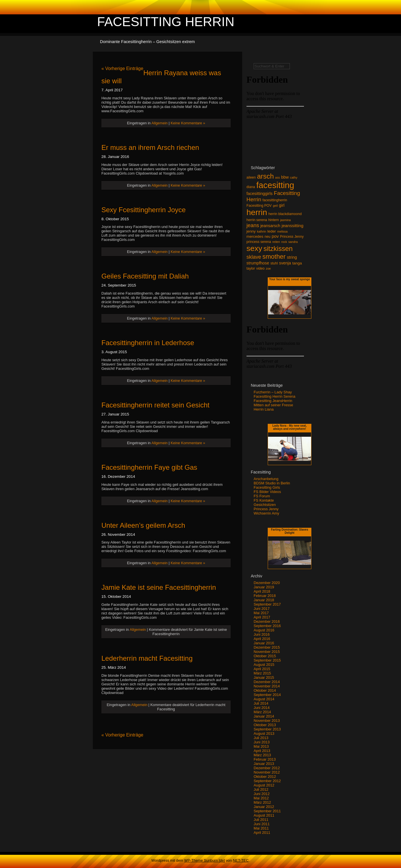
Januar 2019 (264, 587)
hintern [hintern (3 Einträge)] (274, 220)
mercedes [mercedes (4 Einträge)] (255, 236)
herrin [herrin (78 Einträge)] (257, 212)
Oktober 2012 (265, 777)
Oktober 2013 (265, 725)
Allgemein (159, 123)
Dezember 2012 (267, 768)
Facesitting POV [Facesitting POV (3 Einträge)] (259, 206)
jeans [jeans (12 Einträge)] (253, 225)
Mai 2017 (261, 613)
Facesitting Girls (267, 487)
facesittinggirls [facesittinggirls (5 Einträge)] (260, 194)
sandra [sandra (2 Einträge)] (293, 242)
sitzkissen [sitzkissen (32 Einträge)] (278, 249)
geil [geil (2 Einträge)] (275, 206)
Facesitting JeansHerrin (273, 401)
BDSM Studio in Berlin (272, 483)
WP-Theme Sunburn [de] (205, 860)
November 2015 (267, 652)
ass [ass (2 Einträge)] (278, 177)
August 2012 (264, 785)
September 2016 (267, 626)
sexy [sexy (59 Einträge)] (254, 248)
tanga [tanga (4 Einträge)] (297, 263)
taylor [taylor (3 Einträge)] (251, 268)
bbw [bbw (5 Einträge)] (285, 177)
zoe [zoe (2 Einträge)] (268, 268)
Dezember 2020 (267, 583)
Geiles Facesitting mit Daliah (145, 276)
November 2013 (267, 721)
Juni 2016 (262, 634)
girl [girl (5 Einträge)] (282, 205)
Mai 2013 (261, 746)
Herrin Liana (264, 409)
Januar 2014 (264, 716)
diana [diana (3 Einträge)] (251, 187)
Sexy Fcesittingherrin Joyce (143, 210)
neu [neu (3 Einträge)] (267, 237)
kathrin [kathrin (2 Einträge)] (261, 231)
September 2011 (267, 811)
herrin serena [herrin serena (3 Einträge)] (257, 220)
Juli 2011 (261, 820)
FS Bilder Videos (267, 492)
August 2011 (264, 815)
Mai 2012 (261, 798)
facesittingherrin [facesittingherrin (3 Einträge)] (275, 200)
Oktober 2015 (265, 656)
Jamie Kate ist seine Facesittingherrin (159, 587)
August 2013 (264, 733)
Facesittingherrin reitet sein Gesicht (155, 405)
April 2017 (262, 617)
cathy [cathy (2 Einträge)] (294, 177)
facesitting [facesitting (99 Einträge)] (275, 185)
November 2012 (267, 772)
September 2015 (267, 660)
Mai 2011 (261, 828)
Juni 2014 (262, 708)
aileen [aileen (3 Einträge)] (251, 177)
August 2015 (264, 665)
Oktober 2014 (265, 690)
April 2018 (262, 591)
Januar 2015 (264, 677)
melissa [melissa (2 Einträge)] (282, 231)
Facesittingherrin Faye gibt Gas (149, 467)
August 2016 (264, 630)
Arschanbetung (266, 479)
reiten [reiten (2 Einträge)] (276, 242)
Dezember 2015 (267, 647)
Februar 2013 (265, 759)
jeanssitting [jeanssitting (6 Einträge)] (292, 226)
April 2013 (262, 751)
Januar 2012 (264, 807)
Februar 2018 (265, 596)
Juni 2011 (262, 824)
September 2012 (267, 781)
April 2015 (262, 669)
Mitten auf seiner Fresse (273, 405)
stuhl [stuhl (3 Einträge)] (274, 263)
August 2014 (264, 699)
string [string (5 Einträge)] (292, 257)
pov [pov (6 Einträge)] (275, 236)
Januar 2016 (264, 643)
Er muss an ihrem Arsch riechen (150, 147)
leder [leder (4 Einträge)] (272, 231)
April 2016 (262, 639)
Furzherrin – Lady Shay (273, 392)
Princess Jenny (266, 509)
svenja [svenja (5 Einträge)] (285, 263)
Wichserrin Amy (266, 513)
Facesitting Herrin (166, 22)
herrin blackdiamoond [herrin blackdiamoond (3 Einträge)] (285, 214)
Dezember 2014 (267, 682)
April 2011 (262, 833)
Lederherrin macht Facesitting (147, 658)
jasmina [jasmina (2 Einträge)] (285, 220)
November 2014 (267, 686)
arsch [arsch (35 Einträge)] (265, 176)
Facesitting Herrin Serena (274, 396)
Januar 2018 (264, 600)
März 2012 (262, 802)
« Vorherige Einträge (122, 68)
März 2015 (262, 673)
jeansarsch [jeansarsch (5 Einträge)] (270, 226)
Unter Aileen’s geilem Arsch (143, 525)
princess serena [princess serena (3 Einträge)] (259, 242)
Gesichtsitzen (265, 505)
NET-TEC (241, 860)
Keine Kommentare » (188, 123)
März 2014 (262, 712)
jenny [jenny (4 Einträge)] (251, 231)
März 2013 (262, 755)
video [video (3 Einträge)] (260, 268)
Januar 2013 (264, 764)
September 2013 (267, 729)
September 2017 (267, 604)
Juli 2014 (261, 703)
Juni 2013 (262, 742)
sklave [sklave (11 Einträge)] (254, 257)
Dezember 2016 (267, 621)
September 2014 (267, 695)
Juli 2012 (261, 789)
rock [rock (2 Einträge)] (284, 242)
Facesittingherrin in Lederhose (148, 343)
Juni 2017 (262, 609)
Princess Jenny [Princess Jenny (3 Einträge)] (292, 237)
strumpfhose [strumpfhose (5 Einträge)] (258, 263)
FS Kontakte (264, 500)
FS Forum (262, 496)
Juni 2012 (262, 794)
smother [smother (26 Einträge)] (274, 257)
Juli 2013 (261, 738)
